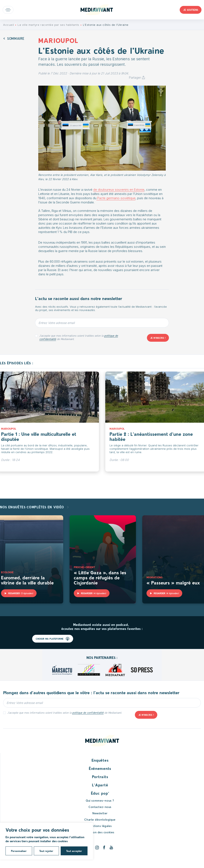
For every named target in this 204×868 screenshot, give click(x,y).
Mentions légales (100, 826)
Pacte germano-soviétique (116, 198)
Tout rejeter (46, 851)
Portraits (100, 777)
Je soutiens (191, 10)
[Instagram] (97, 847)
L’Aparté (100, 785)
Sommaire (16, 38)
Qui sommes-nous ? (100, 800)
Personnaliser (19, 851)
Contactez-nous (100, 807)
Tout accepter (74, 851)
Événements (100, 768)
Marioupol (9, 429)
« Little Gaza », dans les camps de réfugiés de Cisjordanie (100, 577)
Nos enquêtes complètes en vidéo (33, 507)
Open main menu (8, 10)
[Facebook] (104, 847)
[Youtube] (111, 847)
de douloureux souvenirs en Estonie (119, 190)
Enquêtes (100, 760)
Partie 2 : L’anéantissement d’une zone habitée (151, 436)
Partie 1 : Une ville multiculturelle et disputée (39, 436)
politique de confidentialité (88, 713)
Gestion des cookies (100, 832)
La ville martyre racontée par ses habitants (48, 25)
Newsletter (100, 813)
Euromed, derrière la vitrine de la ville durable (27, 580)
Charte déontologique (100, 819)
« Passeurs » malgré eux (173, 583)
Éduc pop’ (100, 793)
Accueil (9, 25)
